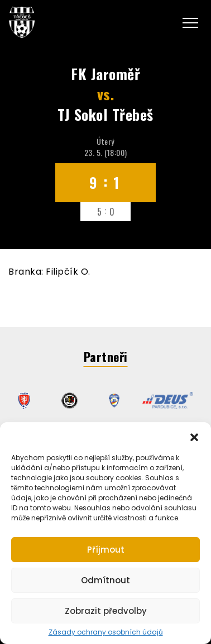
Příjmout (106, 550)
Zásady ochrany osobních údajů (106, 632)
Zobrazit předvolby (106, 611)
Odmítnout (106, 580)
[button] (194, 436)
